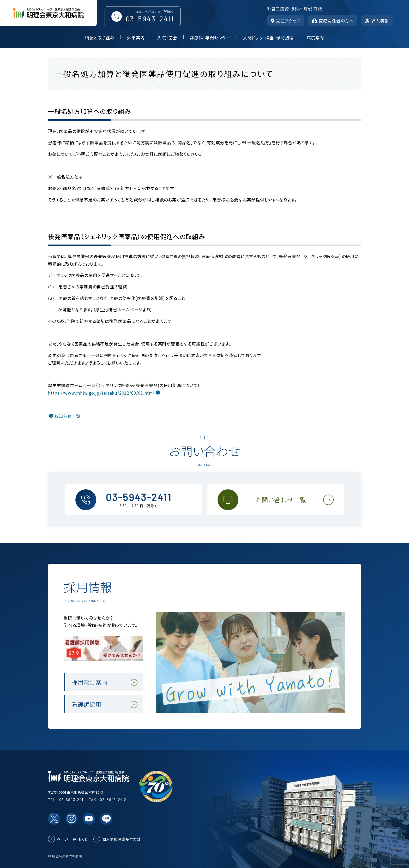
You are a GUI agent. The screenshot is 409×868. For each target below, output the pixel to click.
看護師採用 (87, 704)
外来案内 (136, 38)
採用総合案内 (90, 682)
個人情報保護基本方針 (122, 839)
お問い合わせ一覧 (281, 500)
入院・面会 (167, 38)
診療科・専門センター (210, 38)
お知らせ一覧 (67, 416)
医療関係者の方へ (333, 21)
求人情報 (377, 21)
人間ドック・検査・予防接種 (268, 38)
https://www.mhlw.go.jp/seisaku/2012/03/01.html (101, 393)
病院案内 (315, 38)
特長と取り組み (100, 38)
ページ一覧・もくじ (72, 839)
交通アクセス (286, 21)
